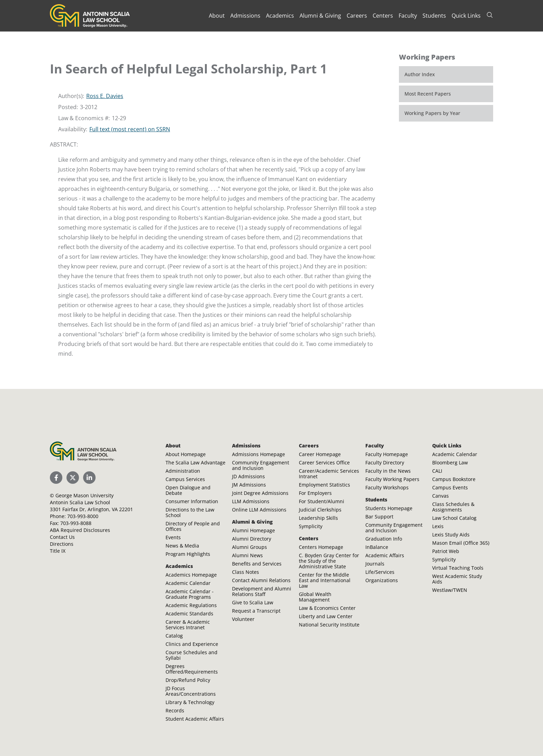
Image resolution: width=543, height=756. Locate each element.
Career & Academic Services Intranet (188, 625)
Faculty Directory (385, 463)
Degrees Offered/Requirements (192, 669)
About (217, 16)
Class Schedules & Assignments (453, 507)
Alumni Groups (250, 547)
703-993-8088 (76, 523)
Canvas (440, 496)
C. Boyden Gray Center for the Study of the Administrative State (329, 561)
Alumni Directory (252, 539)
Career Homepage (320, 454)
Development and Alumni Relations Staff (262, 591)
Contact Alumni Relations (261, 580)
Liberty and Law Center (326, 616)
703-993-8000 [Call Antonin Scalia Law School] (83, 516)
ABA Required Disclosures (80, 530)
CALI (437, 471)
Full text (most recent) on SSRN (130, 129)
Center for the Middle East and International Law (325, 580)
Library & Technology (190, 702)
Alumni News (247, 555)
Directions (62, 544)
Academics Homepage (191, 575)
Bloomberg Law (450, 463)
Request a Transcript (256, 611)
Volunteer (243, 619)
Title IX (58, 551)
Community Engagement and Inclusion (261, 465)
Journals (375, 564)
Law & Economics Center (327, 608)
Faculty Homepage (387, 454)
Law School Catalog (454, 518)
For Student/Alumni (322, 501)
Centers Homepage (321, 547)
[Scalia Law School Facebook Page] (56, 478)
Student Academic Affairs (195, 719)
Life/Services (380, 572)
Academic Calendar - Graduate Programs (190, 594)
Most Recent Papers (428, 94)
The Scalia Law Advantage (195, 463)
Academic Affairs (385, 555)
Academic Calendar (188, 583)
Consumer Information (192, 501)
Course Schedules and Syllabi (192, 655)
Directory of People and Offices (193, 526)
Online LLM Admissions (259, 510)
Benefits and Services (257, 564)
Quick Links (466, 16)
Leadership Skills (318, 518)
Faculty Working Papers (392, 479)
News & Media (182, 546)
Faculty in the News (388, 471)
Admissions (245, 16)
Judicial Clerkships (320, 510)
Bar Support (379, 517)
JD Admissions (248, 476)
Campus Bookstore (454, 479)
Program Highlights (188, 554)
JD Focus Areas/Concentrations (191, 691)
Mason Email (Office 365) (461, 543)
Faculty (408, 16)
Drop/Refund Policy (188, 680)
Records (175, 710)
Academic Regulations (191, 605)
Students (434, 16)
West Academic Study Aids (457, 579)
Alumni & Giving (320, 16)
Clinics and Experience (192, 644)
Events (173, 537)
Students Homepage (389, 508)
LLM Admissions (251, 501)
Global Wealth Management (315, 597)
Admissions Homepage (259, 454)
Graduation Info (384, 539)
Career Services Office (324, 463)
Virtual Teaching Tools (458, 568)
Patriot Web (446, 551)
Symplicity (311, 526)
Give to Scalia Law (253, 602)
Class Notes (246, 572)
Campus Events (450, 487)
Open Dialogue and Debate (188, 490)
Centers (383, 16)
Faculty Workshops (387, 487)
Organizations (382, 580)
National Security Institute (329, 625)
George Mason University (84, 495)
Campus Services (185, 479)
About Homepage (186, 454)
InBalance (377, 547)
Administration (183, 471)
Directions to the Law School (190, 512)
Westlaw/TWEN (450, 590)
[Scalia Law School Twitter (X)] (73, 478)
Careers (357, 16)
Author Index (420, 74)
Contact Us (62, 537)
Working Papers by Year (432, 113)
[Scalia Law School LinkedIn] (89, 478)
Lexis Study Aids (451, 535)
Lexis (438, 526)
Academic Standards (189, 613)
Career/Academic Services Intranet (329, 474)
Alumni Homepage (253, 530)
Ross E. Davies (105, 96)
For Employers (315, 493)
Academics (280, 16)
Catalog (174, 636)
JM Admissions (249, 485)
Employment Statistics (324, 485)
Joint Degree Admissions (260, 493)
